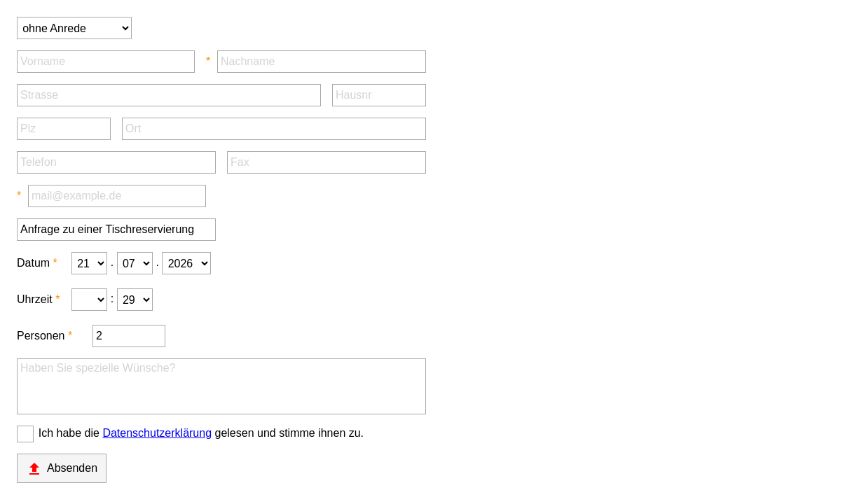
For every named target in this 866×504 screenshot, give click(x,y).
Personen (41, 336)
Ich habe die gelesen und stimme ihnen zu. (201, 433)
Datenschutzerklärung (157, 433)
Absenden (62, 469)
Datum (33, 263)
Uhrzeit (35, 299)
